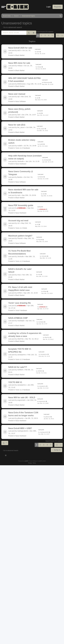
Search (16, 16)
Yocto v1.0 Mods (21, 228)
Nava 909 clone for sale (19, 63)
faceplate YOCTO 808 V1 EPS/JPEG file (20, 350)
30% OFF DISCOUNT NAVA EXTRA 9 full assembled (24, 80)
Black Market (20, 55)
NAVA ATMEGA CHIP (18, 318)
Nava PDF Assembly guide (21, 205)
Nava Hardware (21, 164)
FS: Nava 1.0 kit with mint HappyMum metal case (20, 289)
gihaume (20, 418)
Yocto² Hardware (21, 310)
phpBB (26, 461)
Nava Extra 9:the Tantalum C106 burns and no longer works (23, 414)
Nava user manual (17, 94)
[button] (4, 7)
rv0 (18, 223)
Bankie (20, 177)
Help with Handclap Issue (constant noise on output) (25, 157)
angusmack (21, 400)
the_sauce (21, 128)
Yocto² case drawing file (20, 303)
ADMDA (20, 370)
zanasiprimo (22, 355)
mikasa (20, 66)
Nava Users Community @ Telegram (21, 173)
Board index (7, 16)
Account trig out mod (18, 221)
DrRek (20, 293)
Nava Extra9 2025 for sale (20, 48)
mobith (20, 146)
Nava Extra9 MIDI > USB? (20, 428)
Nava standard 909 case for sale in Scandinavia (23, 191)
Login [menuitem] (49, 7)
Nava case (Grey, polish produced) (19, 111)
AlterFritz (20, 339)
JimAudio (21, 161)
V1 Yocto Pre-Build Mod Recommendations (19, 252)
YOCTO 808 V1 (15, 382)
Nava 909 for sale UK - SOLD (22, 397)
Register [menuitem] (58, 7)
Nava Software (21, 101)
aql (18, 97)
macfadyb (21, 321)
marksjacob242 (23, 431)
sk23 (19, 51)
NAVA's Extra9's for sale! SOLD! (20, 271)
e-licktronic (22, 208)
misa (19, 275)
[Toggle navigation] (6, 456)
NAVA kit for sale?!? (18, 367)
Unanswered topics (28, 16)
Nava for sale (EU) (17, 125)
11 (58, 35)
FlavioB (20, 238)
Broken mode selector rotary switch (22, 141)
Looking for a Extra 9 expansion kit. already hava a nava (25, 335)
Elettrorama (21, 84)
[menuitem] (61, 16)
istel (19, 115)
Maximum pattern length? (20, 236)
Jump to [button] (57, 450)
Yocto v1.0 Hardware (23, 148)
